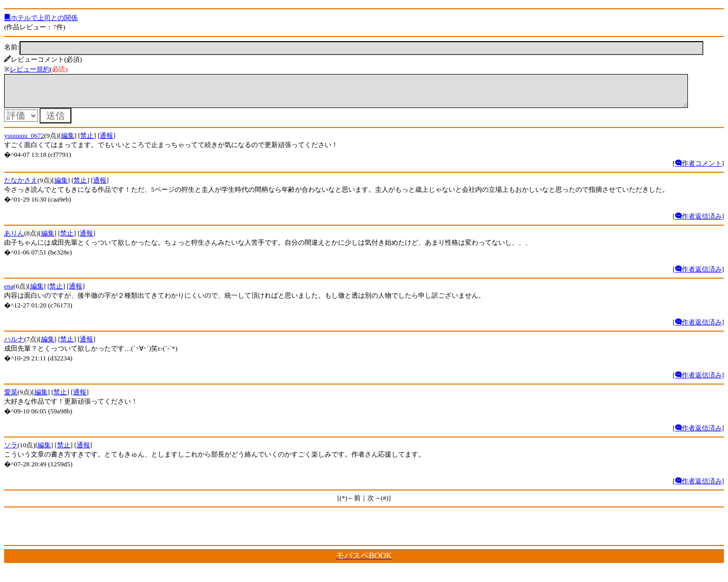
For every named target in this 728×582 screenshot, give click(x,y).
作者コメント (698, 169)
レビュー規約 (30, 69)
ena (9, 292)
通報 (106, 142)
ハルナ (14, 345)
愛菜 (11, 398)
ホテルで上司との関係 (41, 18)
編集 (68, 142)
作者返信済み (698, 222)
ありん (14, 239)
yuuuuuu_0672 (24, 142)
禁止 (87, 142)
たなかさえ (21, 186)
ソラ (11, 451)
